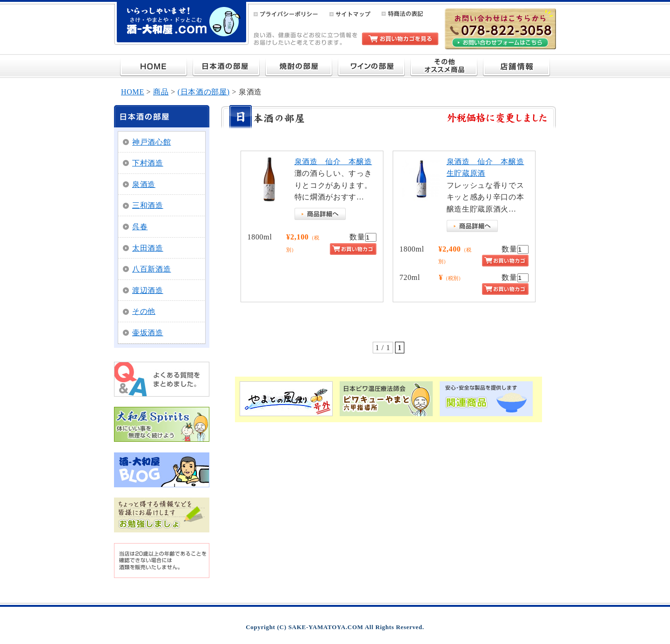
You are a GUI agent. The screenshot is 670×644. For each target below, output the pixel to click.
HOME (133, 92)
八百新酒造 (152, 269)
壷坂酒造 (148, 333)
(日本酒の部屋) (204, 92)
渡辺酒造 (148, 290)
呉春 (140, 227)
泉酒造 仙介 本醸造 (333, 162)
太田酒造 (148, 248)
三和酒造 (148, 205)
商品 (161, 92)
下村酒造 (148, 163)
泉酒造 (144, 184)
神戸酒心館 (152, 142)
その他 (144, 311)
